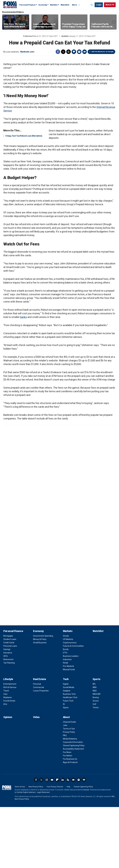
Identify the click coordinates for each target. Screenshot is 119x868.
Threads (69, 52)
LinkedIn (63, 841)
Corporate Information (73, 803)
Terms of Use (69, 790)
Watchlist (65, 5)
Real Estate (39, 740)
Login (99, 5)
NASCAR (97, 755)
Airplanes (8, 758)
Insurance (8, 714)
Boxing (96, 758)
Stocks (66, 697)
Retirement (8, 720)
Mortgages (8, 697)
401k (6, 717)
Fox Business (10, 5)
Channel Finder (70, 783)
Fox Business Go (70, 820)
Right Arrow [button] (114, 22)
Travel (6, 752)
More (74, 5)
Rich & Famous (10, 748)
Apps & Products (70, 823)
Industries (67, 720)
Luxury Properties (41, 752)
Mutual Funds (69, 730)
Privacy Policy (69, 793)
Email (85, 52)
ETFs (65, 714)
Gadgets (67, 752)
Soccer (96, 762)
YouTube (52, 841)
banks (24, 378)
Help (68, 848)
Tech (66, 740)
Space (66, 768)
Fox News (67, 813)
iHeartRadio (84, 841)
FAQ (65, 796)
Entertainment (10, 745)
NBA (95, 748)
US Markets (68, 700)
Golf (94, 765)
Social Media (69, 748)
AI (64, 765)
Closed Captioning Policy (74, 806)
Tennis (96, 768)
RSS (68, 841)
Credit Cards (9, 704)
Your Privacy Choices (55, 848)
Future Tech (68, 762)
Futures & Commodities (73, 707)
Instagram (47, 841)
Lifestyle (8, 740)
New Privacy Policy (36, 848)
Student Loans (10, 700)
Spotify (79, 841)
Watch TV (110, 5)
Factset (86, 851)
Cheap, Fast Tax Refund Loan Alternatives (24, 197)
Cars (5, 755)
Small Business (40, 704)
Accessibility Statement (73, 810)
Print (79, 52)
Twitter (63, 52)
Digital (66, 745)
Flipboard (57, 841)
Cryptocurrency (70, 704)
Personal (37, 745)
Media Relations (70, 800)
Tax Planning (9, 724)
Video (36, 778)
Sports (97, 740)
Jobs (65, 786)
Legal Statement (43, 853)
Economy (43, 5)
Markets (54, 5)
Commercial (38, 748)
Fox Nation (68, 817)
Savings (7, 710)
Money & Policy (40, 700)
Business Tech (69, 755)
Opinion (8, 778)
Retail (65, 724)
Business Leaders (71, 717)
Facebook (58, 52)
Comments (74, 52)
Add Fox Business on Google (103, 52)
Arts (5, 765)
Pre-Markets (68, 727)
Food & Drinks (9, 762)
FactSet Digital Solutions (26, 853)
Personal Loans (10, 707)
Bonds (66, 710)
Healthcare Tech (70, 758)
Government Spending (43, 697)
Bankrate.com (27, 52)
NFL (94, 745)
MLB (95, 752)
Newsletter (73, 841)
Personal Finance (27, 5)
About (66, 778)
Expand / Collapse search (92, 5)
